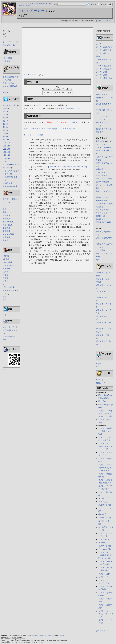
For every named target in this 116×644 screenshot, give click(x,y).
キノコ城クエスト (103, 210)
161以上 (6, 161)
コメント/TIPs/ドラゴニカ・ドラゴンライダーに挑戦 (106, 414)
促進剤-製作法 (9, 337)
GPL (63, 635)
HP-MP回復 (8, 262)
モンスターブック (12, 171)
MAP (98, 367)
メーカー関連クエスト (70, 108)
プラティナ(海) (105, 518)
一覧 (37, 3)
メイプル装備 (8, 234)
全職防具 (7, 215)
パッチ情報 (7, 58)
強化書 (6, 272)
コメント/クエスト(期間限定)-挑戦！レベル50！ (105, 555)
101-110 (6, 143)
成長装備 (7, 237)
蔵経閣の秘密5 (102, 200)
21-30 (5, 118)
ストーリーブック (10, 327)
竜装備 (6, 240)
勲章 (5, 212)
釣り (98, 260)
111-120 (6, 146)
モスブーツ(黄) (105, 546)
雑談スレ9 (39, 129)
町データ (100, 364)
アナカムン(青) (105, 549)
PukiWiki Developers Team (42, 635)
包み (5, 297)
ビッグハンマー (105, 539)
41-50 (5, 124)
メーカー (37, 11)
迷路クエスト (102, 176)
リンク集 (100, 380)
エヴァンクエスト (103, 119)
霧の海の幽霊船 (103, 182)
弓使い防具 (7, 225)
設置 (5, 315)
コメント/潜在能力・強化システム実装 (106, 431)
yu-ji (24, 637)
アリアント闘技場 (103, 147)
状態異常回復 (8, 265)
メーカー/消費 (102, 72)
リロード (30, 3)
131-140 (6, 152)
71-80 (5, 133)
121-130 (6, 149)
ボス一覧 (8, 174)
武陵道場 (100, 207)
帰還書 (6, 275)
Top (23, 11)
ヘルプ (29, 5)
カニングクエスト (103, 144)
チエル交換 (101, 250)
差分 (99, 21)
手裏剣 (6, 281)
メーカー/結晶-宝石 (104, 47)
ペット (6, 89)
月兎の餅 (100, 141)
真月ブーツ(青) (105, 505)
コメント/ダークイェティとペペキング (106, 614)
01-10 (5, 112)
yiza (23, 639)
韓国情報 (7, 61)
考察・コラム (8, 83)
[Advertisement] (58, 26)
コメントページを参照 (33, 135)
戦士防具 (7, 219)
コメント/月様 (104, 574)
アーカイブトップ (10, 42)
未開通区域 (101, 216)
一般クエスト (102, 95)
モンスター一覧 (9, 105)
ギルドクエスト (103, 197)
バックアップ (108, 21)
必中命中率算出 (11, 186)
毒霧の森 (100, 169)
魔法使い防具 (8, 222)
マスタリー (7, 290)
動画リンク (101, 383)
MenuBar (102, 401)
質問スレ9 (28, 129)
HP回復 (6, 256)
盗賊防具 (7, 228)
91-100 (6, 140)
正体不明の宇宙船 (103, 222)
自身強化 (7, 269)
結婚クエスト (102, 219)
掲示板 (75, 122)
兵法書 (6, 278)
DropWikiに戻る (9, 45)
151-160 (6, 158)
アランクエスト (103, 116)
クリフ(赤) (103, 502)
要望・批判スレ (69, 129)
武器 (5, 209)
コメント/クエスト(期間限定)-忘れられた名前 (105, 468)
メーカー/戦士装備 (104, 50)
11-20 (5, 115)
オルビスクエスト (103, 172)
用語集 (6, 92)
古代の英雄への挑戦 (104, 204)
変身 (5, 300)
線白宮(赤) (103, 514)
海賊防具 (7, 231)
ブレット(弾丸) (9, 287)
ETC (5, 340)
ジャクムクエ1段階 (104, 179)
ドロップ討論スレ (53, 129)
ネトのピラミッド (103, 213)
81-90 (5, 137)
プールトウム (104, 498)
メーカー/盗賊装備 (104, 66)
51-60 (5, 127)
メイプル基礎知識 (10, 86)
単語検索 (44, 3)
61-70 (5, 130)
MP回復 (6, 259)
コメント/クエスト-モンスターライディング (105, 446)
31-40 (5, 121)
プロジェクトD (102, 631)
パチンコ (100, 257)
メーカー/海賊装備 (104, 69)
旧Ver (6, 108)
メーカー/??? (102, 75)
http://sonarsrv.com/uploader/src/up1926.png (67, 167)
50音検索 (8, 183)
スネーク (102, 543)
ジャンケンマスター (104, 253)
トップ (22, 3)
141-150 (6, 155)
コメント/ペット (105, 577)
